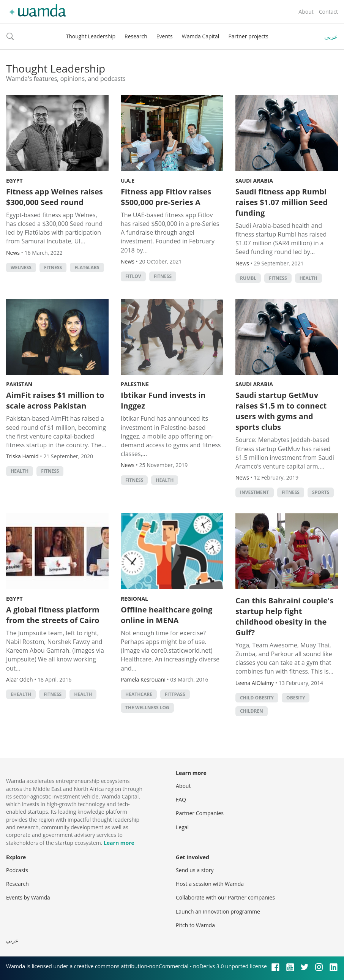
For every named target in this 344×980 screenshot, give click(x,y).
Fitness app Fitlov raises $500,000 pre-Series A (166, 197)
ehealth (21, 694)
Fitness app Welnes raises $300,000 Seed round (54, 197)
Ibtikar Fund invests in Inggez (163, 400)
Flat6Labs (87, 267)
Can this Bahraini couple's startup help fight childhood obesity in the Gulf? (284, 616)
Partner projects (248, 36)
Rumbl (248, 278)
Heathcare (139, 694)
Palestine (135, 384)
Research (136, 36)
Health (308, 278)
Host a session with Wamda (210, 884)
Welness (21, 267)
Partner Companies (200, 813)
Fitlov (133, 276)
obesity (296, 698)
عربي (331, 36)
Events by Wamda (28, 897)
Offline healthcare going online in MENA (166, 615)
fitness (53, 267)
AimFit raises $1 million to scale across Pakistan (55, 400)
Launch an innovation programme (218, 911)
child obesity (257, 698)
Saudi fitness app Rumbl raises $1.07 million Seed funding (282, 202)
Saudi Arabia (254, 181)
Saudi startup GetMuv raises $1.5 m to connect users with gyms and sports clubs (281, 411)
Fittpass (175, 694)
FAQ (181, 799)
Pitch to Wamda (195, 925)
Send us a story (195, 870)
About (306, 12)
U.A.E (128, 181)
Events (165, 36)
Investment (255, 492)
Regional (134, 599)
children (252, 711)
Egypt (14, 181)
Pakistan (19, 384)
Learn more (119, 843)
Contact (328, 12)
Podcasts (17, 870)
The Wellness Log (147, 708)
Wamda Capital (201, 36)
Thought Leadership (91, 36)
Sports (321, 492)
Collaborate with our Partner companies (225, 897)
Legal (182, 827)
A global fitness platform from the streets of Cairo (53, 615)
